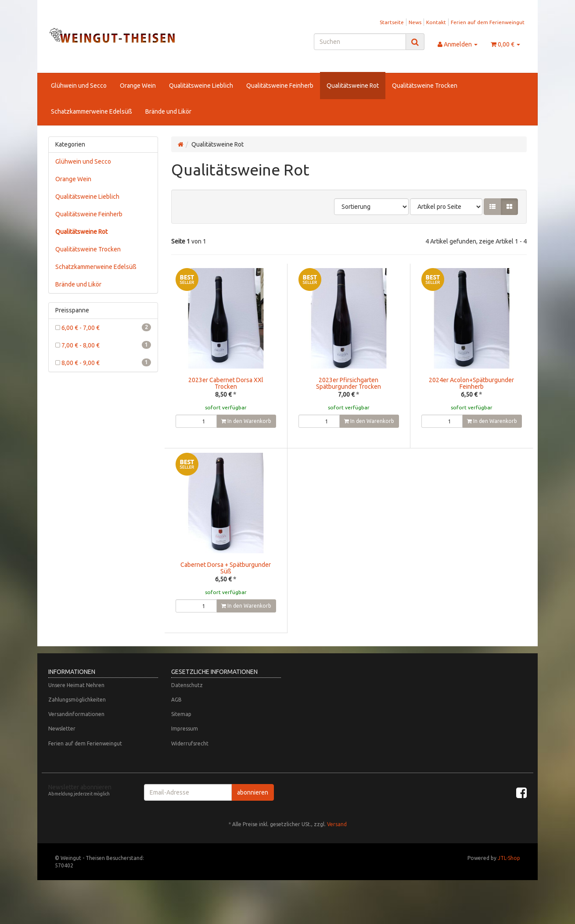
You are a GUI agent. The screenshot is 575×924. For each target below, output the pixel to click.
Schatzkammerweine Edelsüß (92, 111)
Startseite (392, 22)
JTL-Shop (509, 876)
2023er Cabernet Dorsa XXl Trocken (226, 383)
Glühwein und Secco (79, 86)
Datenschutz (187, 703)
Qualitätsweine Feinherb (280, 86)
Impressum (185, 746)
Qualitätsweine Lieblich (201, 86)
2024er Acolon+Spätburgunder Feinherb (471, 383)
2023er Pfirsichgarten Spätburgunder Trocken (349, 383)
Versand (337, 842)
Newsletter (62, 746)
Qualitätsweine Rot (353, 86)
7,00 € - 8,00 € (103, 345)
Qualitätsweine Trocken (425, 86)
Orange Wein (138, 86)
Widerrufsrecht (190, 761)
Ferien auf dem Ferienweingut (488, 22)
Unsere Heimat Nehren (76, 703)
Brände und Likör (168, 111)
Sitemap (181, 732)
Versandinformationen (76, 732)
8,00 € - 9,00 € (103, 362)
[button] (492, 207)
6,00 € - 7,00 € (103, 327)
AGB (176, 717)
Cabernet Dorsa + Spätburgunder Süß (226, 568)
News (415, 22)
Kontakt (436, 22)
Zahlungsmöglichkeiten (77, 717)
